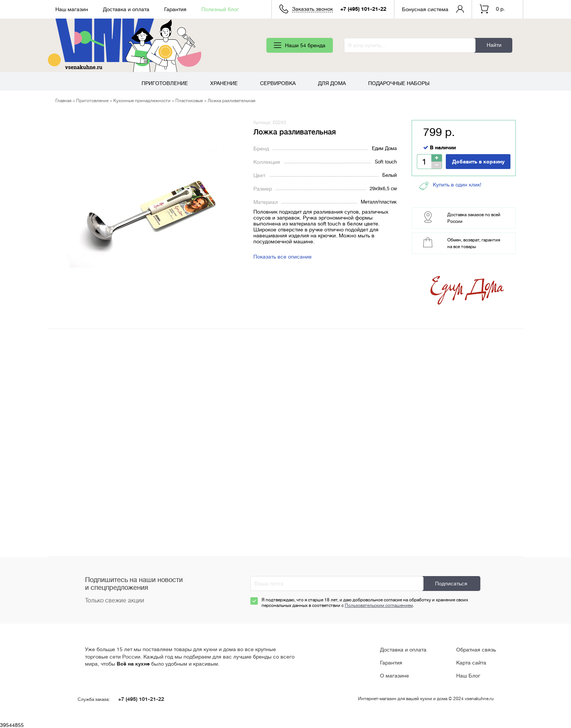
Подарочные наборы (399, 83)
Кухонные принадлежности (142, 101)
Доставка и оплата (126, 9)
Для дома (332, 83)
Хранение (224, 83)
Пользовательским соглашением (379, 605)
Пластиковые (189, 101)
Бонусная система (425, 9)
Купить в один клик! (450, 186)
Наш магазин (72, 9)
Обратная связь (476, 650)
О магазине (395, 676)
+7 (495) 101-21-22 (363, 9)
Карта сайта (471, 663)
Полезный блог (220, 9)
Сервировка (278, 83)
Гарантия (175, 9)
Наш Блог (468, 676)
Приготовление (165, 83)
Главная (63, 101)
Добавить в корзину (478, 162)
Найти (494, 45)
